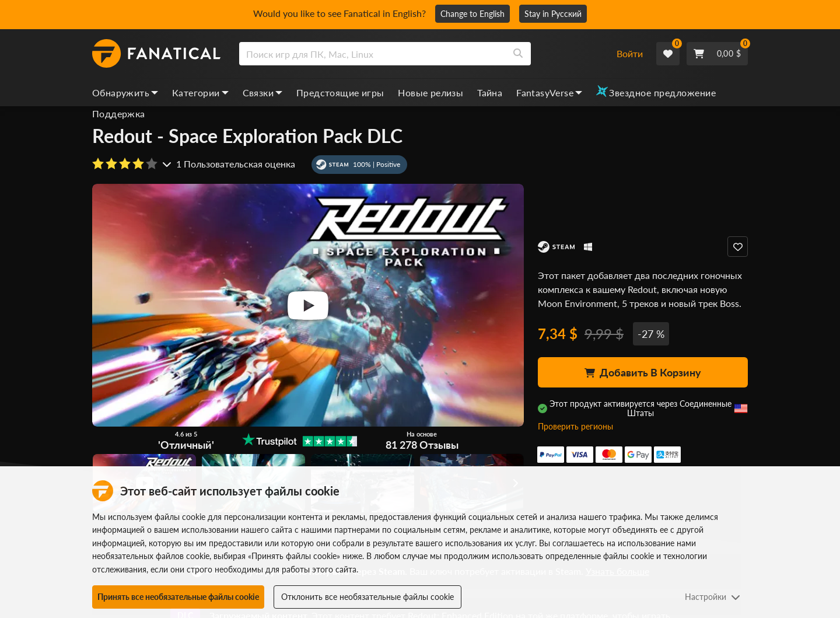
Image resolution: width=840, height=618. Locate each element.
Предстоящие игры (340, 92)
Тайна (490, 92)
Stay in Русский (553, 14)
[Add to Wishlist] (738, 247)
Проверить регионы (575, 426)
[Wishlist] (668, 54)
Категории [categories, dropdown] (200, 92)
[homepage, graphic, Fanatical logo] (156, 54)
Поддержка (119, 114)
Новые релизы (430, 92)
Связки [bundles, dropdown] (262, 92)
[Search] (518, 54)
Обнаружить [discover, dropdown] (125, 92)
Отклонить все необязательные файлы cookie (367, 597)
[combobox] (421, 54)
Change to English (473, 14)
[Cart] (717, 54)
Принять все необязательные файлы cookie (178, 597)
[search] (372, 54)
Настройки (713, 597)
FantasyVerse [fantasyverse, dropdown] (549, 92)
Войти (630, 53)
